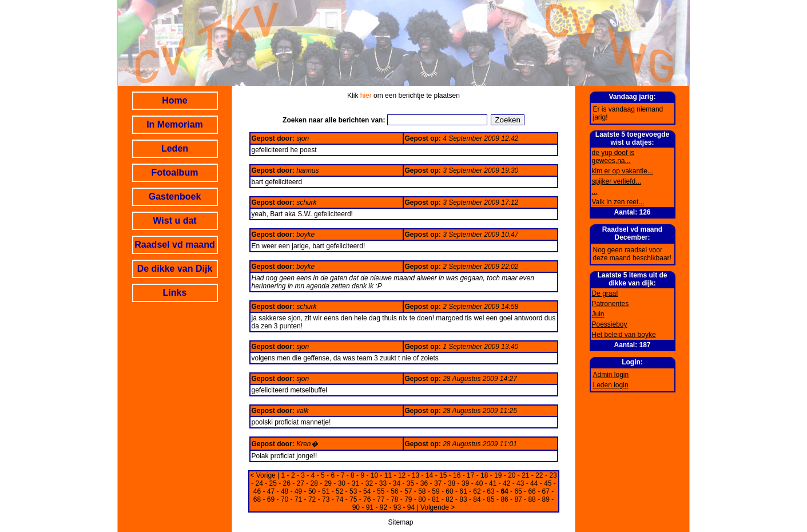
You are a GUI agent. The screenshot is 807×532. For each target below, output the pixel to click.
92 (383, 507)
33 (383, 483)
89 (545, 499)
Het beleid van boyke (624, 335)
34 (397, 483)
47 (271, 491)
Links (175, 293)
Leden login (611, 385)
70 (285, 499)
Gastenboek (175, 196)
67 (545, 491)
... (595, 192)
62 (477, 491)
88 (532, 499)
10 (374, 475)
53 (353, 491)
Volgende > (438, 507)
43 (520, 483)
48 (285, 491)
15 (443, 475)
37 (438, 483)
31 (355, 483)
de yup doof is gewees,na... (613, 157)
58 (422, 491)
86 (504, 499)
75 (353, 499)
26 (287, 483)
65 (518, 491)
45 (548, 483)
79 (408, 499)
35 (410, 483)
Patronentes (611, 304)
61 (463, 491)
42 (506, 483)
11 (388, 475)
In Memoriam (175, 124)
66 (532, 491)
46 (257, 491)
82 (449, 499)
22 (539, 475)
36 (424, 483)
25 (273, 483)
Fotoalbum (175, 172)
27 (301, 483)
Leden (175, 148)
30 (342, 483)
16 (457, 475)
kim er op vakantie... (623, 171)
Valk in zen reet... (618, 202)
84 (477, 499)
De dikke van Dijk (175, 269)
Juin (598, 314)
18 (484, 475)
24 (259, 483)
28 (314, 483)
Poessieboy (610, 324)
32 (369, 483)
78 (394, 499)
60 (449, 491)
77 (381, 499)
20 (512, 475)
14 (429, 475)
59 (436, 491)
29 (328, 483)
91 (370, 507)
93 (397, 507)
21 (525, 475)
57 (408, 491)
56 (394, 491)
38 (452, 483)
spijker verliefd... (617, 181)
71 (298, 499)
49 (298, 491)
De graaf (605, 293)
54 (367, 491)
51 (326, 491)
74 (339, 499)
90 (356, 507)
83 (463, 499)
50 (312, 491)
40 (479, 483)
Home (174, 100)
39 (465, 483)
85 (490, 499)
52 (339, 491)
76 (367, 499)
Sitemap (400, 522)
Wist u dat (174, 221)
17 (470, 475)
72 (312, 499)
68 (257, 499)
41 (493, 483)
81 (436, 499)
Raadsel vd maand (175, 245)
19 (498, 475)
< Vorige (263, 475)
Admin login (611, 375)
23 (553, 475)
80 (422, 499)
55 (381, 491)
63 (490, 491)
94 (411, 507)
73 (326, 499)
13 (416, 475)
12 (402, 475)
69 (271, 499)
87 (518, 499)
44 (534, 483)
